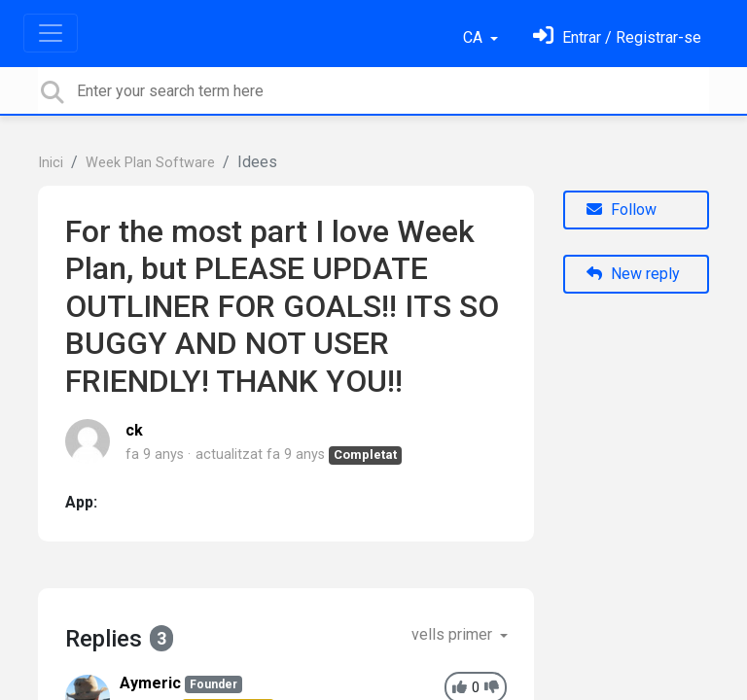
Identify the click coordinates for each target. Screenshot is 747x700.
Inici (51, 163)
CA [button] (475, 37)
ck (134, 430)
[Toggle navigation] (51, 33)
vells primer (454, 634)
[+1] (460, 688)
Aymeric (150, 683)
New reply (633, 274)
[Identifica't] (617, 37)
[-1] (492, 688)
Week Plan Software (150, 163)
